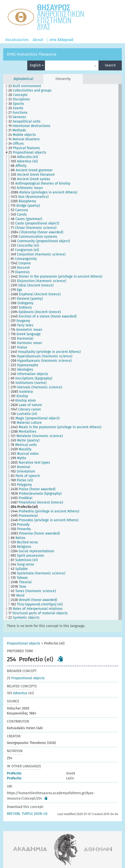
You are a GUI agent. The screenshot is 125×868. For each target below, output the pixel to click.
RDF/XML (14, 814)
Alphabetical (23, 79)
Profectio (14, 773)
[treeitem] (27, 86)
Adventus (17, 693)
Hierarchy (63, 79)
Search (110, 65)
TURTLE (27, 814)
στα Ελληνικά (62, 40)
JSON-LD (41, 814)
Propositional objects (24, 643)
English (37, 65)
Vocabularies (17, 40)
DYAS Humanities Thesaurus (32, 54)
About (38, 40)
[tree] (63, 352)
